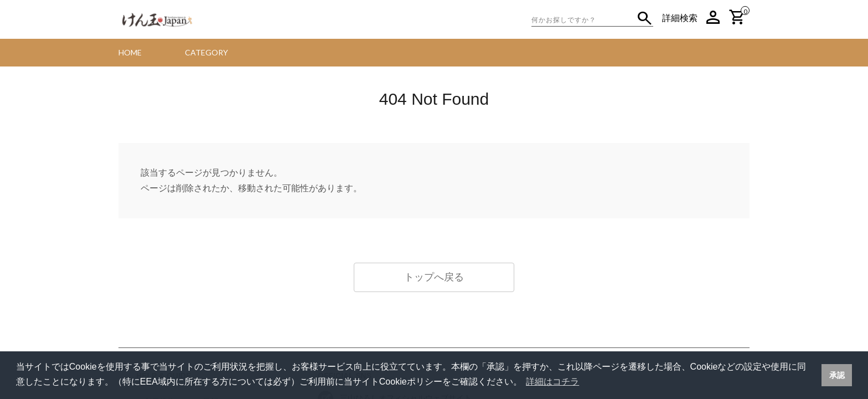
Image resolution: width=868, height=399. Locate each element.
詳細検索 (680, 18)
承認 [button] (837, 375)
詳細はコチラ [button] (552, 382)
